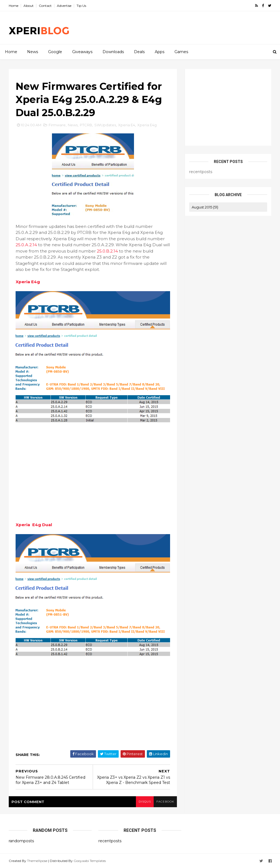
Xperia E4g (147, 125)
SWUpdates (105, 125)
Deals (139, 52)
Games (181, 52)
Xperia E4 (127, 125)
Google (55, 52)
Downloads (113, 52)
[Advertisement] (171, 28)
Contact (45, 6)
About (29, 6)
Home (14, 6)
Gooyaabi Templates (90, 861)
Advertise (64, 6)
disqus (145, 802)
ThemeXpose (37, 861)
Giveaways (82, 52)
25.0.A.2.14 (26, 245)
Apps (160, 52)
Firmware (57, 125)
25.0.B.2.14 (107, 251)
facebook (165, 802)
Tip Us (81, 6)
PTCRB (86, 125)
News (33, 52)
